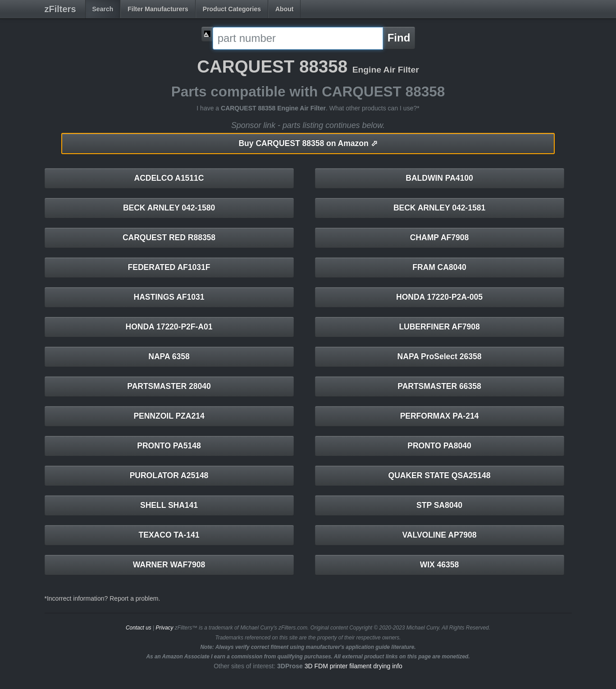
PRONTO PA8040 (439, 446)
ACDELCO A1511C (169, 178)
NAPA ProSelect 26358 (440, 356)
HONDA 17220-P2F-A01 (169, 327)
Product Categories (232, 9)
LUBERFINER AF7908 (439, 327)
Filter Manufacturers (158, 9)
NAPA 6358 (169, 356)
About (284, 9)
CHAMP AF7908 (439, 237)
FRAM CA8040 (439, 267)
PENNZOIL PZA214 (169, 416)
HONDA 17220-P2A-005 (439, 297)
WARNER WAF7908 (169, 565)
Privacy (164, 628)
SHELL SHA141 (169, 505)
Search (103, 9)
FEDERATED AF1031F (169, 267)
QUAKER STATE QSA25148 (440, 475)
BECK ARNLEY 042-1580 (169, 208)
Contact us (139, 628)
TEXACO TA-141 (169, 535)
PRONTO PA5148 (169, 446)
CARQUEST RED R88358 (169, 237)
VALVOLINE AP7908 (439, 535)
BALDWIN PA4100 (439, 178)
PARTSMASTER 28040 (169, 386)
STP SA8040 (439, 505)
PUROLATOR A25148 (169, 475)
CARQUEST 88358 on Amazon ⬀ (308, 143)
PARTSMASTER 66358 (439, 386)
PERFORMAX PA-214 (440, 416)
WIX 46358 (440, 565)
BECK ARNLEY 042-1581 (439, 208)
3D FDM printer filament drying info (354, 666)
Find (399, 38)
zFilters (60, 9)
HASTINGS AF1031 (169, 297)
